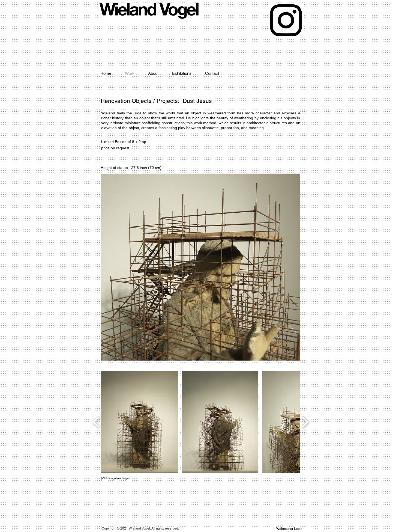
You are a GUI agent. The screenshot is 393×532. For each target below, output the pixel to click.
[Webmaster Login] (289, 529)
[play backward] (96, 422)
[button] (139, 422)
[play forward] (305, 422)
